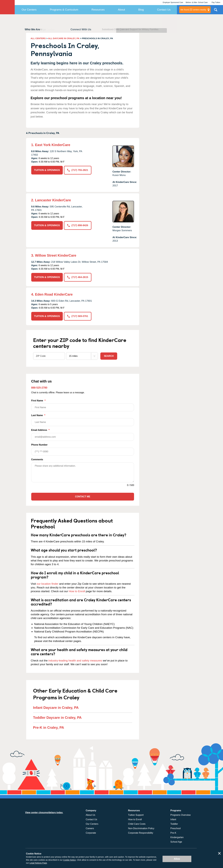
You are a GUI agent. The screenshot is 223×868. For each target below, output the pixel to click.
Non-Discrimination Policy (141, 828)
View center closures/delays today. (44, 813)
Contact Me (83, 497)
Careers (90, 828)
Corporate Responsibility (141, 833)
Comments (37, 459)
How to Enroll (77, 591)
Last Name (83, 420)
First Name (83, 405)
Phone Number (83, 450)
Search (109, 356)
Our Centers (29, 10)
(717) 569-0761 (78, 316)
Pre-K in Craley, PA (49, 727)
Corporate (91, 833)
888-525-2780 (39, 388)
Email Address (83, 435)
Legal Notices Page (38, 863)
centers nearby (193, 10)
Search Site (216, 11)
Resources (98, 10)
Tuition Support (136, 815)
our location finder (47, 584)
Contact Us (164, 10)
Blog (141, 10)
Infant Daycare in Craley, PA (56, 708)
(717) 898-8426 (78, 225)
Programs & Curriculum (64, 10)
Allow (177, 859)
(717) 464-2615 (78, 277)
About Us (91, 815)
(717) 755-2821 (78, 170)
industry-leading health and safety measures (75, 661)
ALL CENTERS (38, 38)
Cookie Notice (69, 860)
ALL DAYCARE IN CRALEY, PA (64, 38)
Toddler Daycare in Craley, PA (57, 718)
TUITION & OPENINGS (47, 170)
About (122, 10)
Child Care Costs (137, 824)
